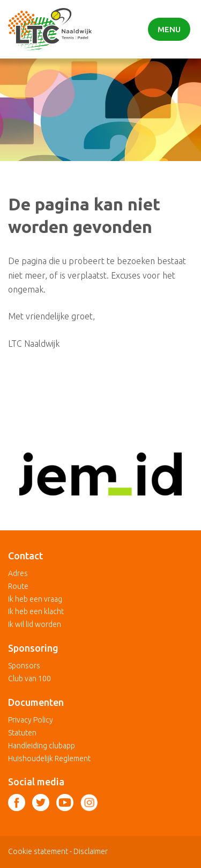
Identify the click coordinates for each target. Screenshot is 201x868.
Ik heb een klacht (36, 611)
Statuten (22, 733)
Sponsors (24, 666)
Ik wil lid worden (35, 624)
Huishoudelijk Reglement (49, 758)
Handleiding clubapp (42, 746)
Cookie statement (38, 851)
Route (18, 586)
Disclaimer (91, 851)
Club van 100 (29, 679)
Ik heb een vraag (35, 599)
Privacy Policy (31, 720)
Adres (18, 573)
